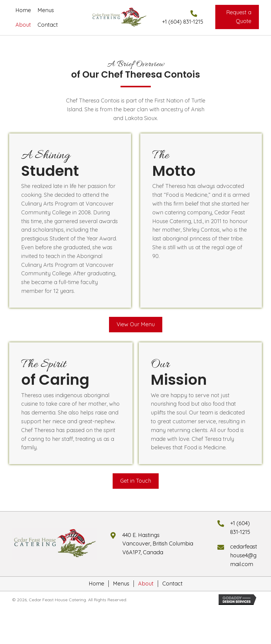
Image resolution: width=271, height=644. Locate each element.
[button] (237, 17)
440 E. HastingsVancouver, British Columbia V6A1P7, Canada (158, 544)
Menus (121, 584)
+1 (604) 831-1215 (183, 22)
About (146, 584)
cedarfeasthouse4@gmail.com (244, 555)
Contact (172, 584)
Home (96, 584)
